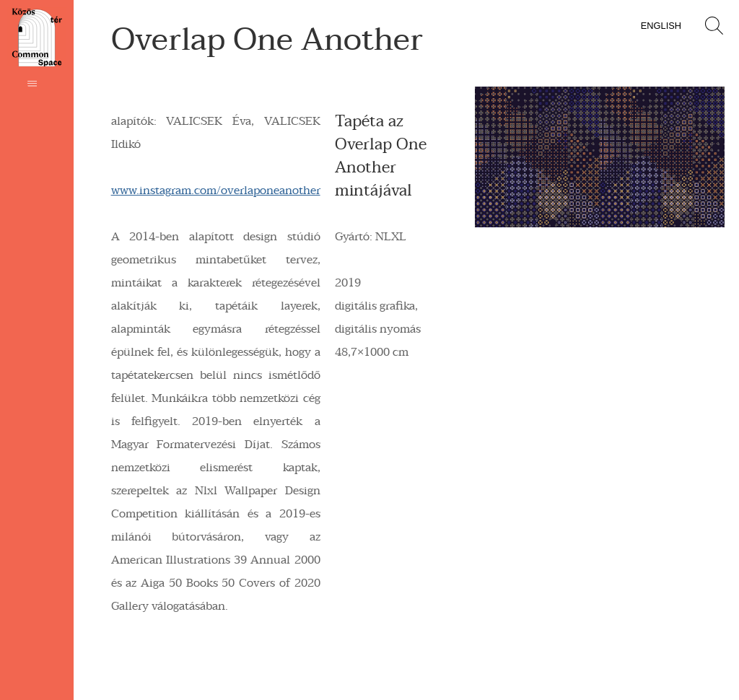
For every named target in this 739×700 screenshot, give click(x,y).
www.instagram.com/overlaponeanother (216, 191)
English (661, 26)
